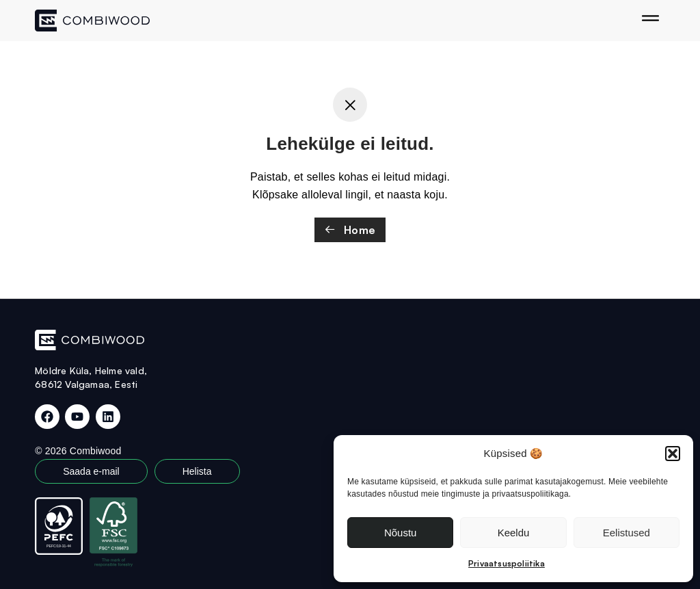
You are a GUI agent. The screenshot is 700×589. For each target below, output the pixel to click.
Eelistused (627, 533)
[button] (673, 454)
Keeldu (514, 533)
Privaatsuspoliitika (507, 563)
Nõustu (401, 533)
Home (350, 230)
